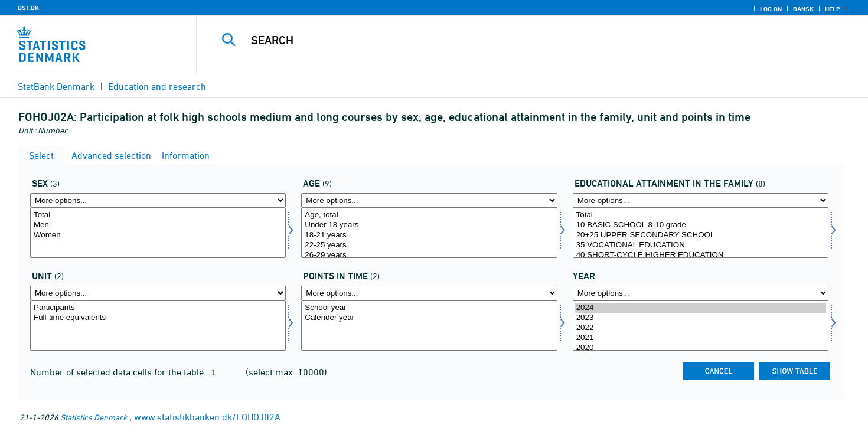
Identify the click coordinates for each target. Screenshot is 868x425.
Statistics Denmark (94, 417)
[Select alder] (429, 233)
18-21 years (429, 235)
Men (158, 225)
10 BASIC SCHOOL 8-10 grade (701, 225)
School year (429, 308)
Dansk (803, 9)
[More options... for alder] (429, 200)
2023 (701, 318)
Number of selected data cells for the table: (119, 372)
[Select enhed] (158, 326)
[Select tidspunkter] (429, 326)
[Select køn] (158, 233)
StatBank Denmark (56, 86)
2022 (701, 328)
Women (158, 235)
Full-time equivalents (158, 318)
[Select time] (701, 326)
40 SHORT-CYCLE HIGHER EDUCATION (701, 255)
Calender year (429, 318)
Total (158, 215)
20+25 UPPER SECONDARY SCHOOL (701, 235)
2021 (701, 338)
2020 (701, 348)
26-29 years (429, 255)
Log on (771, 9)
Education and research (157, 86)
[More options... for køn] (158, 200)
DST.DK (28, 8)
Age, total (429, 215)
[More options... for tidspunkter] (429, 293)
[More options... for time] (701, 293)
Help (833, 9)
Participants (158, 308)
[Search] (511, 40)
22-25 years (429, 245)
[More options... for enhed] (158, 293)
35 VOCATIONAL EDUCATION (701, 245)
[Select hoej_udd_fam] (701, 233)
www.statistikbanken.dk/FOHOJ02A (207, 417)
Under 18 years (429, 225)
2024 (701, 308)
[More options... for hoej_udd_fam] (701, 200)
